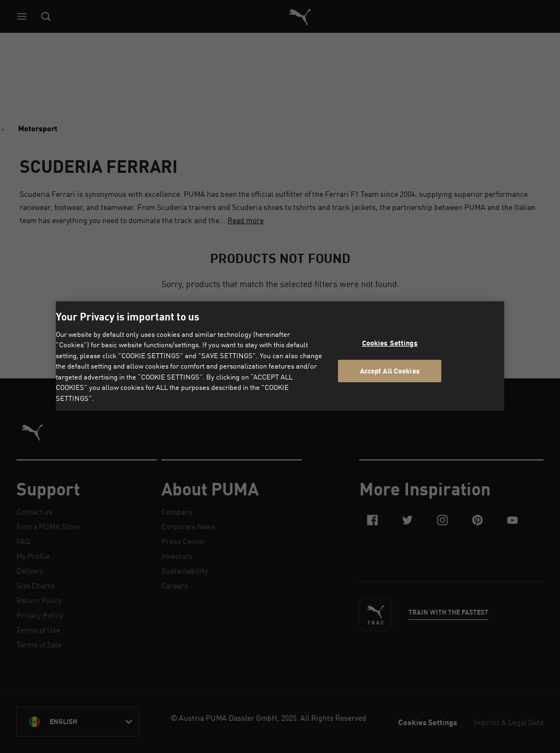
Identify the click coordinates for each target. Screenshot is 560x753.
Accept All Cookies (390, 371)
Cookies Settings (390, 343)
